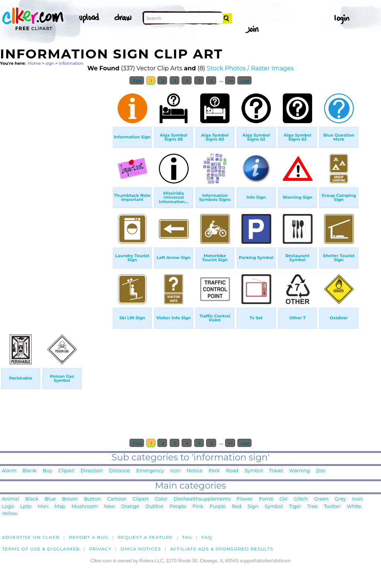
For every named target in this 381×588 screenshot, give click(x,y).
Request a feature (145, 537)
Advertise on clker (31, 537)
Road (232, 471)
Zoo (321, 471)
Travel (276, 471)
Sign (253, 507)
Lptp (26, 507)
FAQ (207, 537)
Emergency (150, 471)
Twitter (332, 507)
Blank (30, 471)
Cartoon (117, 499)
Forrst (266, 499)
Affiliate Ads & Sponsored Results (222, 549)
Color (161, 499)
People (178, 507)
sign (50, 63)
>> (230, 80)
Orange (130, 507)
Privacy (100, 549)
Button (92, 499)
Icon (175, 471)
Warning (300, 471)
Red (237, 507)
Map (60, 507)
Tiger (295, 507)
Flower (245, 499)
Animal (10, 499)
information (71, 63)
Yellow (9, 514)
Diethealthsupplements (202, 499)
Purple (217, 507)
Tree (313, 507)
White (354, 507)
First (137, 80)
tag (187, 537)
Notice (195, 471)
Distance (119, 471)
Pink (198, 507)
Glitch (301, 499)
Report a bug (89, 537)
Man (43, 507)
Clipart (66, 471)
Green (321, 499)
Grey (340, 499)
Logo (8, 507)
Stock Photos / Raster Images (250, 68)
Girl (284, 499)
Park (214, 471)
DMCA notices (141, 549)
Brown (70, 499)
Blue (50, 499)
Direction (92, 471)
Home (34, 63)
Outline (154, 507)
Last (244, 80)
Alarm (9, 471)
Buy (47, 471)
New (110, 507)
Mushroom (84, 507)
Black (32, 499)
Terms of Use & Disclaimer (41, 549)
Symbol (254, 471)
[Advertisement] (56, 200)
